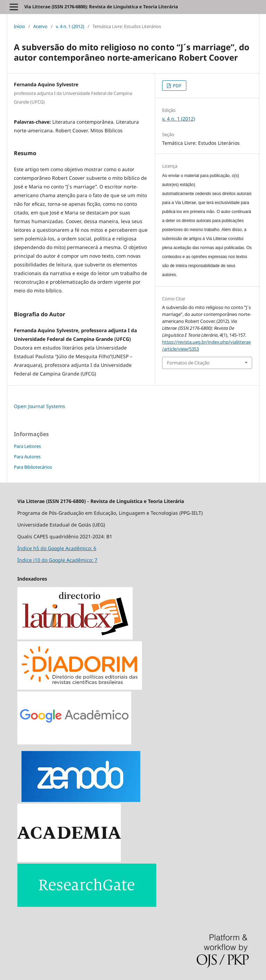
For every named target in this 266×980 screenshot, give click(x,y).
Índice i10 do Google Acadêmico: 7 (57, 560)
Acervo (40, 26)
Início (19, 26)
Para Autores (27, 457)
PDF (177, 86)
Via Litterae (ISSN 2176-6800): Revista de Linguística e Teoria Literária (101, 7)
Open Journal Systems (39, 406)
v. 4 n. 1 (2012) (70, 26)
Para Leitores (27, 446)
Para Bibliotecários (33, 467)
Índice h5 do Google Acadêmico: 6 (57, 548)
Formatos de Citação (188, 363)
